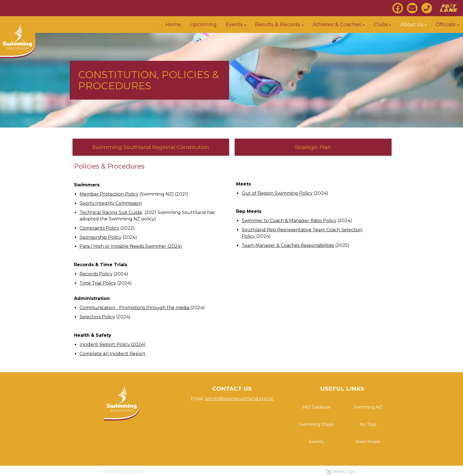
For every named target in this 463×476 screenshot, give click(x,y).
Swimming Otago (316, 424)
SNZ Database (316, 407)
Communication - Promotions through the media (135, 308)
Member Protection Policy (109, 194)
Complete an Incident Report (112, 354)
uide (137, 212)
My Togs (368, 424)
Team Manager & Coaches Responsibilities (288, 245)
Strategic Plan (313, 147)
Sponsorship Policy (100, 237)
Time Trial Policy (98, 283)
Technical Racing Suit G (106, 212)
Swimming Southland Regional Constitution (151, 147)
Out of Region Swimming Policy (277, 193)
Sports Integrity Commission (111, 203)
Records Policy (96, 274)
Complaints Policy (99, 228)
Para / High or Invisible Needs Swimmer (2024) (131, 246)
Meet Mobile (368, 442)
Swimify (316, 442)
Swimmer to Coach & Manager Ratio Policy (289, 221)
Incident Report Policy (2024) (112, 344)
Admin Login (340, 472)
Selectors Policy (97, 317)
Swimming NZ (368, 407)
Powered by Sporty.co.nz (123, 472)
